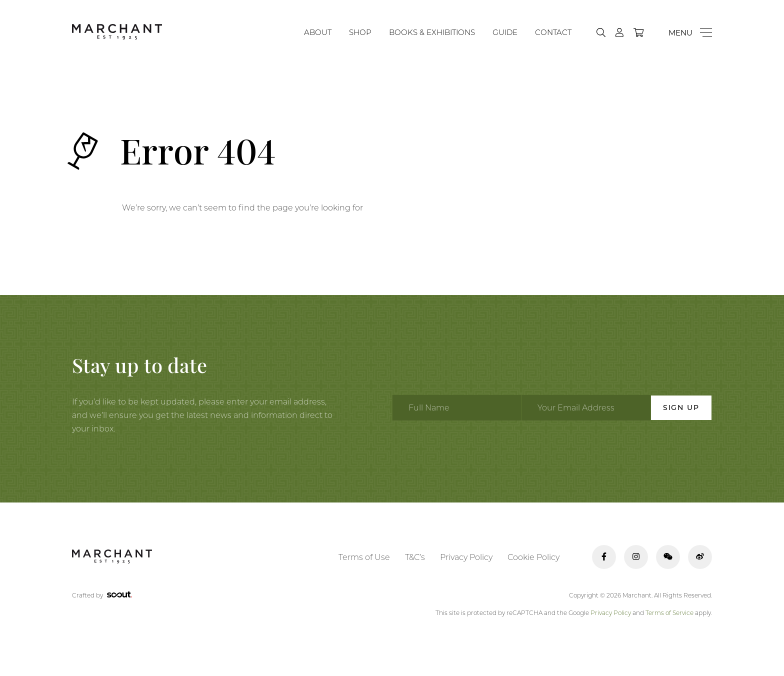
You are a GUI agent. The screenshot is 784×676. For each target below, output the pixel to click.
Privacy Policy (466, 557)
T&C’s (415, 557)
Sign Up (681, 407)
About (318, 32)
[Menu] (690, 33)
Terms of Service (669, 613)
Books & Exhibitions (432, 32)
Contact (553, 32)
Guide (505, 32)
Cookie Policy (533, 557)
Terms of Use (364, 557)
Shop (360, 32)
